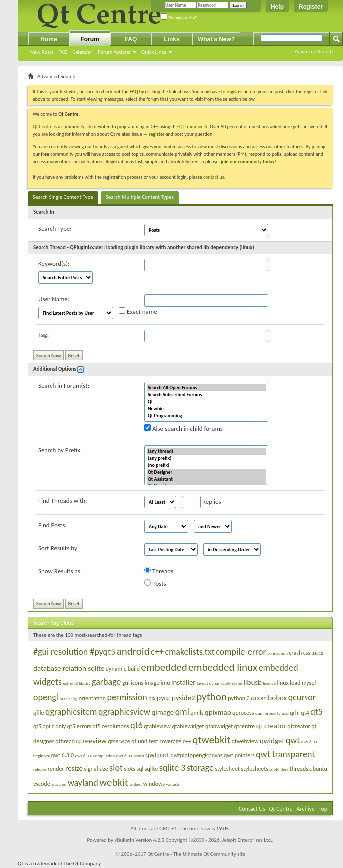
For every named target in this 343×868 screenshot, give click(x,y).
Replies (202, 502)
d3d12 (318, 653)
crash (296, 653)
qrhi (295, 713)
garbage (106, 682)
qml (182, 712)
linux (283, 683)
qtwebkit (212, 740)
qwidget (272, 741)
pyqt (163, 698)
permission (127, 697)
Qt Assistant (206, 479)
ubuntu (318, 769)
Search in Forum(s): (64, 385)
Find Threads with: (63, 501)
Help (277, 7)
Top (323, 809)
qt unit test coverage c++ (161, 741)
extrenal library (76, 683)
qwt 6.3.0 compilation (95, 755)
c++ (157, 652)
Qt (206, 402)
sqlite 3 (173, 768)
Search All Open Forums (206, 388)
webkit (114, 782)
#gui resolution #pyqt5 (74, 652)
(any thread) (206, 451)
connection (278, 653)
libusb (253, 682)
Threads (159, 571)
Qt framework (194, 127)
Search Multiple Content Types (140, 197)
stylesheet (227, 769)
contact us (214, 177)
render (56, 769)
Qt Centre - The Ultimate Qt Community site (196, 854)
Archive (306, 809)
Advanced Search (314, 51)
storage (200, 768)
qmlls (197, 713)
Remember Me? (179, 17)
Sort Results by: (58, 548)
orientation (92, 698)
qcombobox (269, 698)
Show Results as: (60, 571)
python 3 (239, 698)
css (307, 653)
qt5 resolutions (111, 726)
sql (140, 769)
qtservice (119, 741)
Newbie (206, 409)
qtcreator (299, 726)
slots (129, 769)
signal (91, 769)
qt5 (317, 712)
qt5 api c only (49, 726)
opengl (46, 697)
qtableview (157, 726)
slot (116, 768)
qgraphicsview (124, 712)
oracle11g (68, 698)
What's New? (216, 39)
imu (165, 683)
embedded (164, 667)
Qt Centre (43, 127)
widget (135, 784)
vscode (42, 784)
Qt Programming (206, 416)
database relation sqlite (69, 668)
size (104, 769)
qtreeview (91, 741)
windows (154, 784)
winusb (173, 784)
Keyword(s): (54, 264)
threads (299, 769)
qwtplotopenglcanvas (197, 755)
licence (270, 683)
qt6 (136, 725)
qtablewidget (188, 726)
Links (171, 39)
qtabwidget (219, 726)
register (156, 134)
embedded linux (223, 667)
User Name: (54, 299)
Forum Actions (114, 52)
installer (184, 682)
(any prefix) (206, 458)
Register (311, 7)
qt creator (271, 726)
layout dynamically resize (220, 683)
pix (152, 698)
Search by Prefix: (60, 450)
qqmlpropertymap (272, 713)
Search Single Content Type (63, 197)
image (152, 683)
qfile (38, 713)
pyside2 (184, 698)
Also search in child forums (184, 428)
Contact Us (252, 809)
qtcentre (245, 726)
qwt (293, 740)
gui (126, 683)
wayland (83, 783)
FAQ (63, 52)
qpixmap (218, 712)
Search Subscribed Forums (206, 395)
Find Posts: (52, 525)
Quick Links (154, 52)
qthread (65, 741)
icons (137, 683)
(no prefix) (206, 465)
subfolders (279, 769)
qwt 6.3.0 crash (130, 755)
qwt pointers (239, 755)
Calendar (82, 52)
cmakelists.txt (190, 652)
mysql (309, 683)
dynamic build (123, 669)
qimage (162, 712)
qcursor (302, 697)
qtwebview (245, 741)
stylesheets (255, 769)
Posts (155, 583)
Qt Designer (206, 472)
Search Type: (55, 228)
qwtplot (157, 755)
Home (48, 39)
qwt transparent (285, 754)
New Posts (42, 52)
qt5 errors (79, 726)
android (133, 651)
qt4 (305, 713)
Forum (89, 39)
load (295, 683)
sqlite (151, 769)
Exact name (138, 311)
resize (74, 768)
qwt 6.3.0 (62, 755)
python (212, 697)
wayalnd (59, 784)
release (40, 769)
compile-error (241, 652)
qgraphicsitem (71, 712)
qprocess (243, 713)
